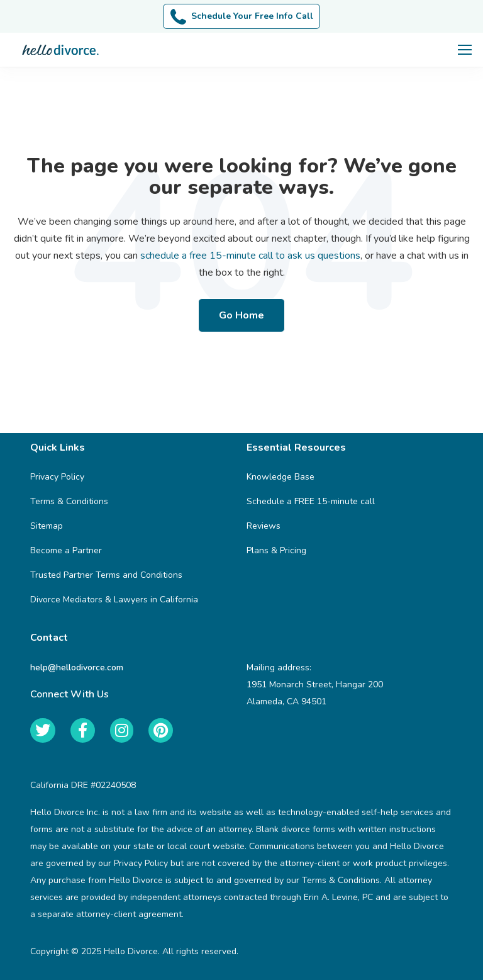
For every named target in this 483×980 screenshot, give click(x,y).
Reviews (264, 526)
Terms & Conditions (69, 501)
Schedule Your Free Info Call (242, 17)
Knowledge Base (280, 477)
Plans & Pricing (276, 550)
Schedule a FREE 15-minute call (311, 501)
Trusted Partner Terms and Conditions (106, 575)
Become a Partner (66, 550)
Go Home (241, 315)
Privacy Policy (57, 477)
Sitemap (47, 526)
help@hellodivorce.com (77, 667)
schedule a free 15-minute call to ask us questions (250, 256)
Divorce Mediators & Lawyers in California (114, 600)
